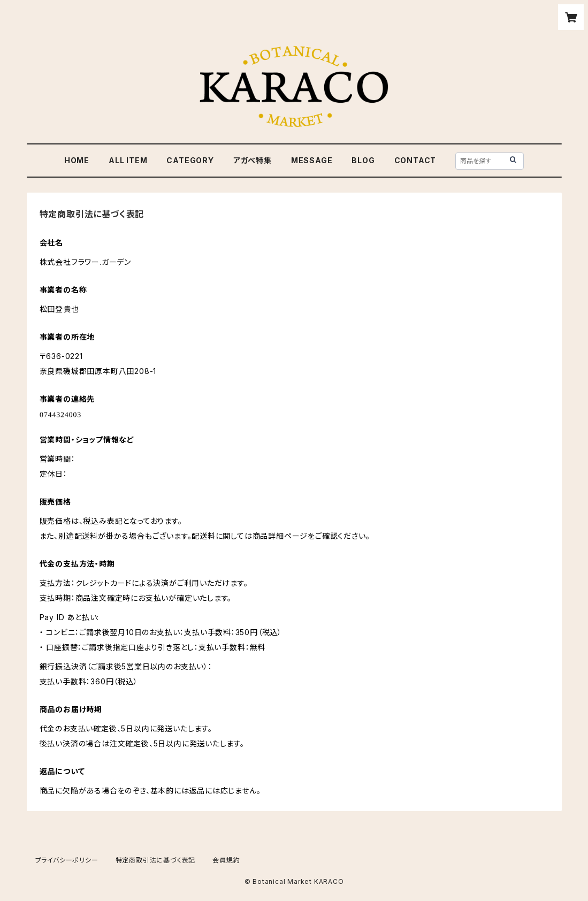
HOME (77, 160)
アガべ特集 (253, 160)
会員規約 (226, 860)
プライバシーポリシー (67, 860)
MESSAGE (312, 160)
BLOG (363, 160)
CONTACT (415, 160)
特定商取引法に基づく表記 (156, 860)
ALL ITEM (128, 160)
